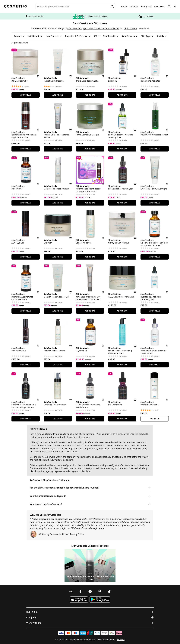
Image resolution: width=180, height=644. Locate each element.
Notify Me (155, 419)
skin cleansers (75, 28)
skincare (86, 434)
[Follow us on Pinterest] (100, 591)
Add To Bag (25, 95)
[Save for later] (36, 75)
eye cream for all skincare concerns (101, 28)
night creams (131, 28)
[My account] (175, 6)
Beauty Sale (146, 7)
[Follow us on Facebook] (81, 591)
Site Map (121, 640)
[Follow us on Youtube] (90, 591)
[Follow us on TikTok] (109, 591)
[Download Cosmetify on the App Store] (79, 600)
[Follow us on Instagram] (71, 591)
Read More (144, 28)
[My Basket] (169, 6)
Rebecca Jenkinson (59, 534)
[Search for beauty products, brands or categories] (75, 7)
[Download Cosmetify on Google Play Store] (100, 600)
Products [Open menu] (134, 7)
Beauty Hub (160, 7)
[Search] (112, 7)
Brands (124, 7)
